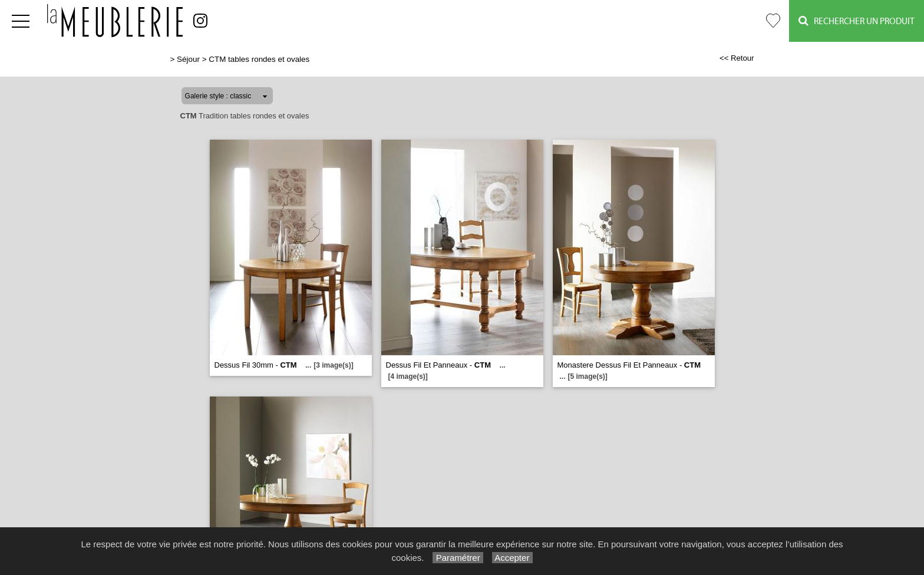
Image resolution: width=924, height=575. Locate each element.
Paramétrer (458, 558)
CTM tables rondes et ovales (259, 59)
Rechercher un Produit (857, 21)
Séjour (188, 59)
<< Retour (737, 58)
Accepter (512, 558)
